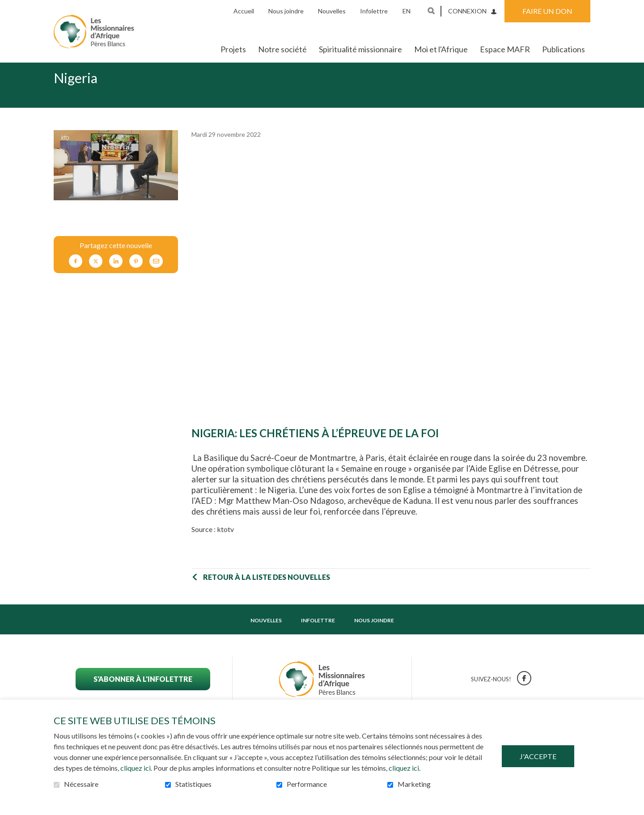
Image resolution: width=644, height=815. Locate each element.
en (407, 11)
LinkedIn (116, 275)
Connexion (467, 11)
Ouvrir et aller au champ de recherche (431, 11)
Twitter (96, 275)
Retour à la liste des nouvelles (267, 591)
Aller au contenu (7, 7)
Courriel (156, 275)
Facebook (76, 275)
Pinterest (136, 275)
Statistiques (193, 784)
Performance (307, 784)
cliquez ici (136, 768)
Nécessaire (81, 784)
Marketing (414, 784)
